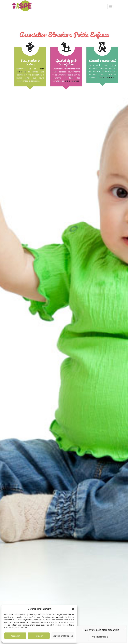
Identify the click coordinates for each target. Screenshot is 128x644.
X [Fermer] (125, 629)
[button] (73, 609)
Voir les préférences (63, 636)
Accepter (15, 636)
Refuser (39, 636)
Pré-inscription (100, 637)
